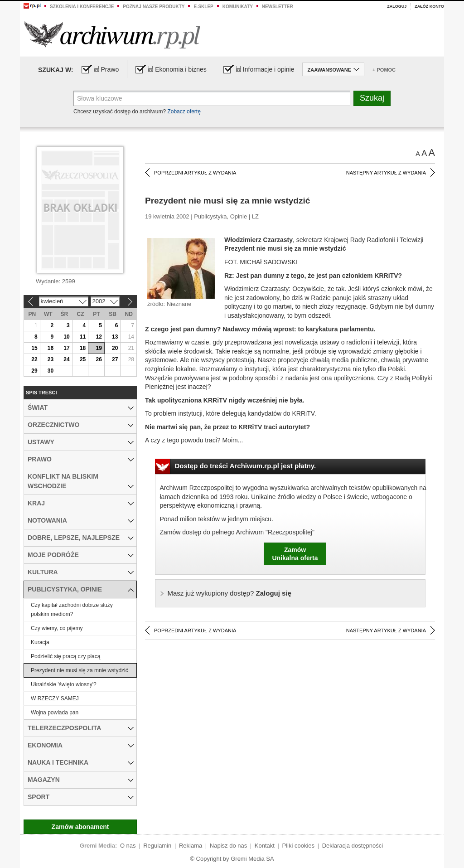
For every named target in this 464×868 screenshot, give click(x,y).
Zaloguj (397, 6)
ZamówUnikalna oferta (295, 554)
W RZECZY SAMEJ (55, 698)
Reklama (191, 846)
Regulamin (157, 846)
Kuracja (40, 642)
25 (83, 359)
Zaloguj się (230, 593)
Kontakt (265, 846)
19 (99, 348)
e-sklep (203, 7)
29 (34, 371)
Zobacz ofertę (184, 112)
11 (83, 337)
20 (115, 348)
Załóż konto (429, 6)
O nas (128, 846)
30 (51, 371)
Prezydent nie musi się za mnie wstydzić (80, 670)
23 (51, 359)
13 (115, 337)
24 (66, 359)
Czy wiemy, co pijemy (57, 628)
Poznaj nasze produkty (154, 7)
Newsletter (278, 7)
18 (83, 348)
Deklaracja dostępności (353, 846)
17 (66, 348)
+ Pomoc (384, 70)
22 (34, 359)
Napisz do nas (228, 846)
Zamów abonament (80, 827)
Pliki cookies (299, 846)
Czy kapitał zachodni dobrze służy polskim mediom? (72, 610)
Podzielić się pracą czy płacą (65, 656)
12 (99, 337)
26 (99, 359)
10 (66, 337)
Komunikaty (238, 7)
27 (115, 359)
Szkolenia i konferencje (82, 7)
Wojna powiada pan (55, 713)
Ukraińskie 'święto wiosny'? (64, 684)
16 (51, 348)
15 (34, 348)
